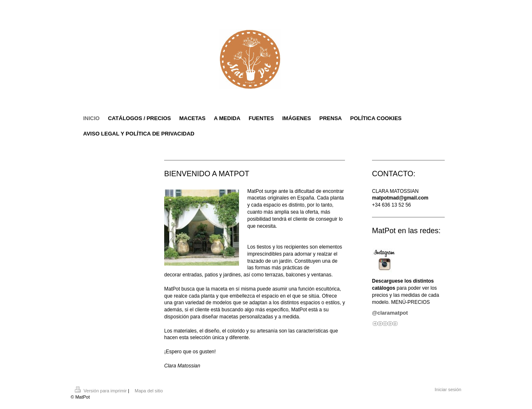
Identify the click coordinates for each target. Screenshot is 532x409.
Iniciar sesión (448, 389)
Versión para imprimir (101, 391)
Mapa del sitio (149, 391)
